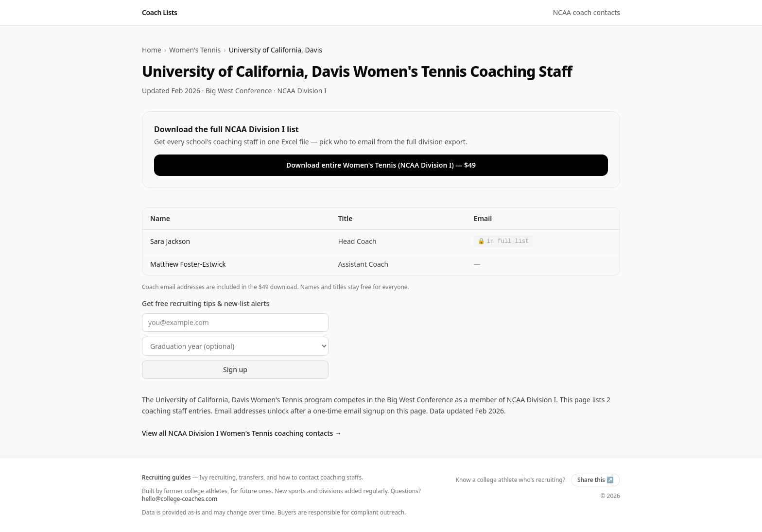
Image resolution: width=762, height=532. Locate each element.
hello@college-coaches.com (180, 499)
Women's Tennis (195, 50)
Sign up (235, 369)
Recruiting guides (166, 477)
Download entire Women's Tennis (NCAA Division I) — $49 (381, 165)
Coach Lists (160, 12)
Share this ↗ (596, 480)
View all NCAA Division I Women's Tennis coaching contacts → (242, 433)
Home (152, 50)
